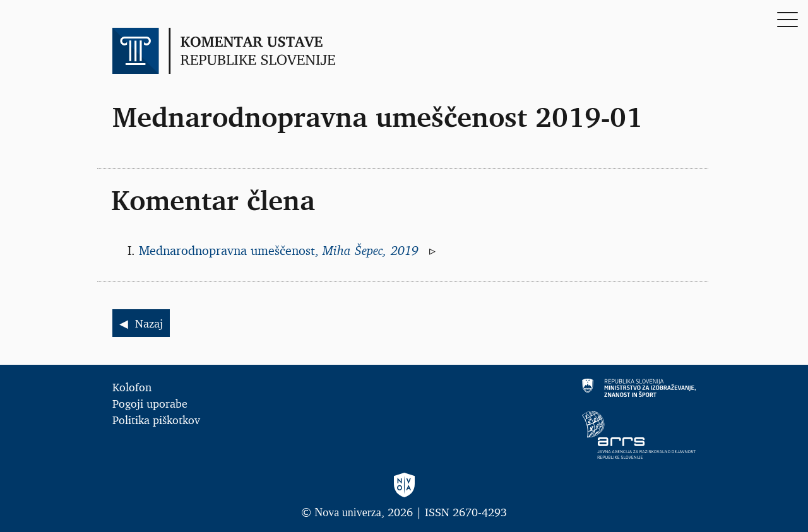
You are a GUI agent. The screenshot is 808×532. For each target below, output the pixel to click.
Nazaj (149, 323)
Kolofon (132, 387)
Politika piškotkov (156, 420)
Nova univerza (348, 512)
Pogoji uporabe (150, 403)
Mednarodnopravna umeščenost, (281, 251)
